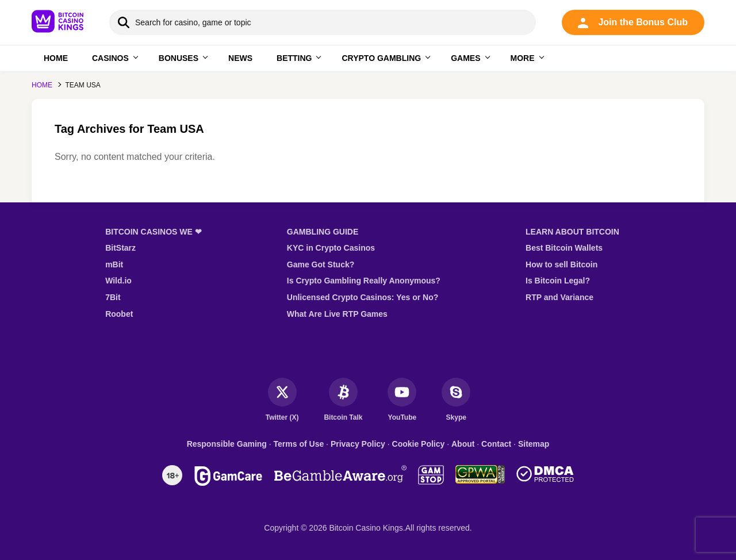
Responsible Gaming (227, 444)
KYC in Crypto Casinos (331, 248)
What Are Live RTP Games (337, 314)
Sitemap (534, 444)
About (463, 444)
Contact (496, 444)
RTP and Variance (559, 297)
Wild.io (118, 281)
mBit (114, 264)
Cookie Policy (419, 444)
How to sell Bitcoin (561, 264)
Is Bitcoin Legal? (558, 281)
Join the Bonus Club (633, 23)
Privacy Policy (358, 444)
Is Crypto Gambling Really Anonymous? (364, 281)
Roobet (119, 314)
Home (42, 85)
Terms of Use (299, 444)
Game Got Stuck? (321, 264)
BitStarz (120, 248)
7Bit (113, 297)
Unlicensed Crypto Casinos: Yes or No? (363, 297)
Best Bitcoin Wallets (564, 248)
